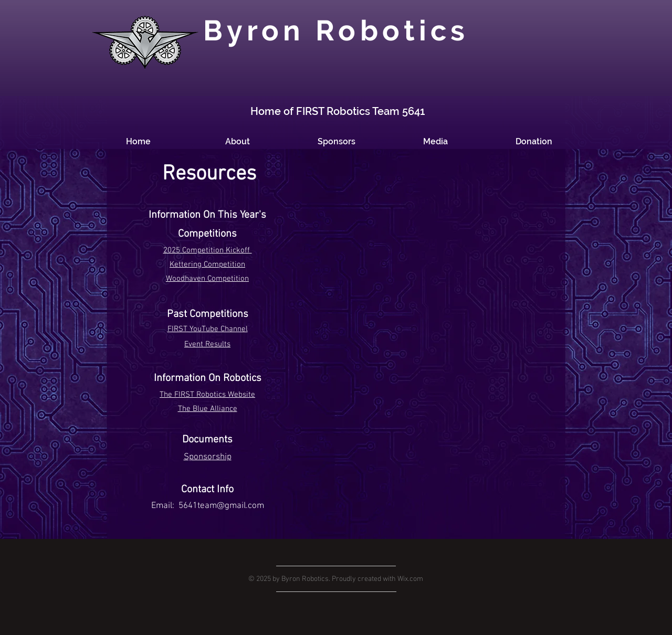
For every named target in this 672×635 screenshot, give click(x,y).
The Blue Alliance (208, 409)
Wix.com (410, 579)
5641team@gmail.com (221, 506)
